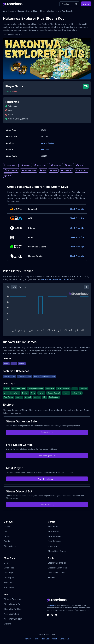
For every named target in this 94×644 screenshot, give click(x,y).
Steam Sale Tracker (57, 563)
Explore (86, 4)
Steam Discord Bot (12, 604)
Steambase (52, 605)
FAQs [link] (8, 176)
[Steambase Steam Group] (52, 615)
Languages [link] (66, 170)
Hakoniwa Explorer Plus (27, 11)
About (54, 639)
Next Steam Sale (12, 614)
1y (20, 287)
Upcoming (53, 546)
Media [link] (53, 170)
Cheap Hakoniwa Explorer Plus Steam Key (57, 11)
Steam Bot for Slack (13, 609)
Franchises (9, 587)
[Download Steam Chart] (87, 287)
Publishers (9, 582)
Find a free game (47, 456)
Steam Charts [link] (11, 165)
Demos (7, 536)
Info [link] (43, 170)
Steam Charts (10, 546)
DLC (6, 531)
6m (14, 287)
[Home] (4, 11)
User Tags (9, 573)
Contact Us (64, 639)
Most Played (54, 531)
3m (8, 287)
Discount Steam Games (59, 568)
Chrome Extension (12, 599)
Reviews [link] (26, 165)
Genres (7, 563)
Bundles (8, 541)
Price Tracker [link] (40, 165)
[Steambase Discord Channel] (48, 615)
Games (11, 11)
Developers (9, 578)
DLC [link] (80, 165)
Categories (9, 568)
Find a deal (47, 432)
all (26, 287)
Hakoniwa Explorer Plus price (54, 279)
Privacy (28, 639)
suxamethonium (48, 143)
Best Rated (53, 526)
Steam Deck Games (57, 551)
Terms (37, 639)
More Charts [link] (82, 170)
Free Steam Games (57, 573)
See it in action (47, 505)
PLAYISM (45, 149)
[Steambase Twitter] (56, 615)
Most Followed (55, 536)
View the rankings (47, 479)
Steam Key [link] (56, 165)
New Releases (55, 541)
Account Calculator (13, 619)
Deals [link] (69, 165)
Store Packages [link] (29, 170)
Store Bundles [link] (11, 170)
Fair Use (46, 639)
